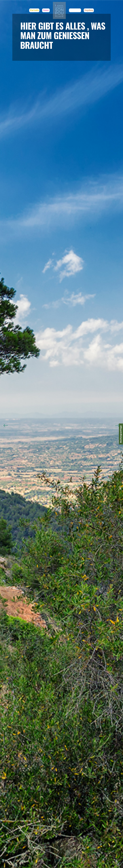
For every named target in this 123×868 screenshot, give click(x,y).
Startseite (33, 10)
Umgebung (90, 10)
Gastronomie (77, 10)
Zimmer (44, 10)
